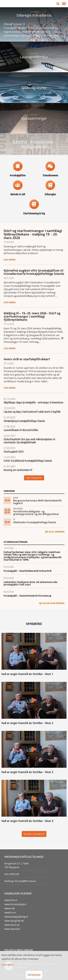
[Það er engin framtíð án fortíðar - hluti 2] (34, 703)
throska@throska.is (25, 881)
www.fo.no (10, 912)
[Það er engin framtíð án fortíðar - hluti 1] (34, 654)
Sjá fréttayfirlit (34, 478)
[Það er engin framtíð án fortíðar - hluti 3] (34, 752)
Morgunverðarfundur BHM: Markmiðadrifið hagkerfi (37, 502)
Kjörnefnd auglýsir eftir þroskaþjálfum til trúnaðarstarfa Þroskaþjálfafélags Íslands (34, 272)
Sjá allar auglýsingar (52, 603)
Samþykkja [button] (34, 975)
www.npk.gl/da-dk (14, 921)
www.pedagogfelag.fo (16, 917)
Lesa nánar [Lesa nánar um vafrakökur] (8, 965)
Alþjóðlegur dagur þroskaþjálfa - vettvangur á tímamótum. (34, 402)
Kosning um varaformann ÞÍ (18, 470)
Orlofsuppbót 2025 (14, 452)
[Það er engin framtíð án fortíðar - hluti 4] (34, 801)
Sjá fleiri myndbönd (34, 834)
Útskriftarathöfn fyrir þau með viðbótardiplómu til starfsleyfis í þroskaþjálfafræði (29, 441)
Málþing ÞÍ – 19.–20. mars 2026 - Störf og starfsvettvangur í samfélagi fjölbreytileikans (32, 316)
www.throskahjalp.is (15, 904)
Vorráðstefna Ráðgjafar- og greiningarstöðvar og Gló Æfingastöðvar (36, 513)
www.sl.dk (10, 908)
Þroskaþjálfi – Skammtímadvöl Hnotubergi (27, 596)
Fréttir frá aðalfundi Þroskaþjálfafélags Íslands (28, 461)
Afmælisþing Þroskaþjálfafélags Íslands (24, 421)
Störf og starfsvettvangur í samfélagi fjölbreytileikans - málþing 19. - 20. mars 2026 (33, 234)
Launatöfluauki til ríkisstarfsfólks (21, 430)
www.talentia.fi (12, 929)
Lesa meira (10, 260)
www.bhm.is (11, 900)
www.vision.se (12, 925)
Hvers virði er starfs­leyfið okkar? (27, 359)
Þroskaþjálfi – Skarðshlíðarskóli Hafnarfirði (28, 571)
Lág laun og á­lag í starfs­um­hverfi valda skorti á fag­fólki (32, 412)
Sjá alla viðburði (55, 532)
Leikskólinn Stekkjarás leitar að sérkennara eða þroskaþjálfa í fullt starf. (30, 583)
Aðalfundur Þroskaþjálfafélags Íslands (35, 522)
